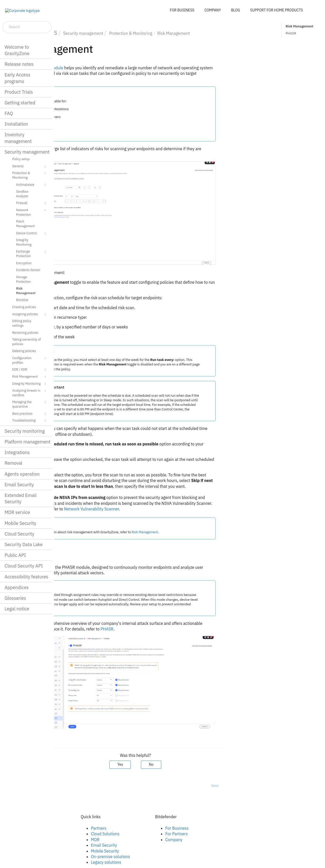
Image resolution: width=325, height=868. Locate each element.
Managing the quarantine (30, 404)
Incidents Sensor (28, 270)
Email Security (19, 485)
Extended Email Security (21, 498)
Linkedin (78, 834)
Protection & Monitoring (30, 175)
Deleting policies (24, 351)
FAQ (9, 113)
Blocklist (22, 300)
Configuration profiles (30, 360)
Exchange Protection (31, 253)
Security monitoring (25, 431)
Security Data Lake (24, 545)
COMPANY (213, 10)
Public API (15, 555)
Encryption (24, 263)
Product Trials (19, 92)
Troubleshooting (30, 421)
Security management (27, 152)
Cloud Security (19, 534)
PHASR (291, 33)
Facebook (79, 828)
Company (228, 840)
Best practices (30, 414)
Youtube (78, 845)
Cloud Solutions (159, 834)
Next (269, 786)
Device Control (31, 233)
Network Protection (31, 212)
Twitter (77, 840)
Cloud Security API (24, 566)
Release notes (19, 64)
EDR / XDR (30, 370)
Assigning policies (30, 314)
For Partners (231, 834)
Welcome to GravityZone (17, 50)
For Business (231, 828)
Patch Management (25, 224)
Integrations (17, 452)
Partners (153, 828)
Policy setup (21, 159)
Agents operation (22, 474)
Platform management (28, 442)
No (205, 764)
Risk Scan (88, 288)
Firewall (31, 203)
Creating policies (24, 307)
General (30, 166)
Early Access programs (17, 78)
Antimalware (31, 185)
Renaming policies (25, 332)
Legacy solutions (160, 862)
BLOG (235, 10)
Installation (16, 124)
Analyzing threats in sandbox (30, 393)
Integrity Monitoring (24, 242)
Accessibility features (26, 577)
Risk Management (26, 291)
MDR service (17, 512)
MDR (149, 840)
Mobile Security (20, 523)
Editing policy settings (22, 323)
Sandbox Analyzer (22, 194)
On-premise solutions (165, 857)
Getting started (20, 103)
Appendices (17, 587)
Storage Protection (23, 279)
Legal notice (17, 609)
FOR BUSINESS (182, 10)
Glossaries (15, 598)
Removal (13, 463)
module (94, 68)
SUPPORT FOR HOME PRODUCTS (277, 10)
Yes (174, 764)
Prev (67, 786)
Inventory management (18, 138)
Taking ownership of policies (27, 342)
